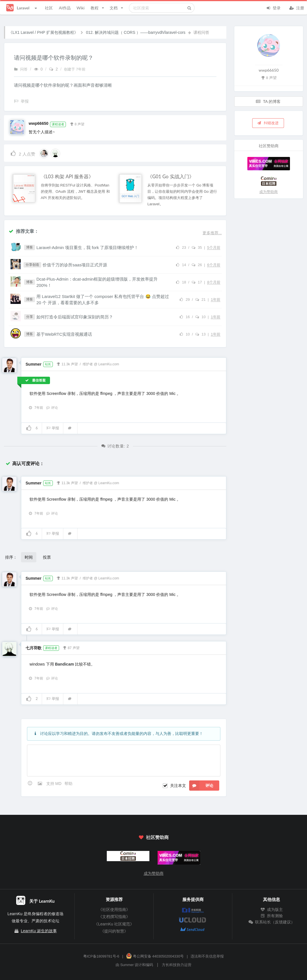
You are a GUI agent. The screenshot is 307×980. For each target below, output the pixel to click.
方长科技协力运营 (177, 965)
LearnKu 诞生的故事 (39, 931)
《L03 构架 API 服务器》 (67, 177)
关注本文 (178, 786)
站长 (48, 364)
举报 (53, 428)
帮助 (68, 784)
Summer (34, 364)
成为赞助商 (269, 192)
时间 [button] (29, 557)
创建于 (75, 69)
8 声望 (77, 124)
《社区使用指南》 (114, 909)
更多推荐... (212, 233)
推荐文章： (24, 231)
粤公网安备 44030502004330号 (155, 956)
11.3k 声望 (67, 364)
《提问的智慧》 (114, 931)
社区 (49, 8)
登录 (273, 7)
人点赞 (23, 153)
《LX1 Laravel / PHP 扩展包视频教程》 (43, 32)
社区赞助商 (153, 837)
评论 (52, 408)
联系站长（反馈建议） (272, 922)
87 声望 (71, 647)
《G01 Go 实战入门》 (171, 177)
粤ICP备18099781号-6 (101, 956)
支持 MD (55, 784)
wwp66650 (38, 123)
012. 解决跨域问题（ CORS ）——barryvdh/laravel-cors (136, 32)
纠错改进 (268, 123)
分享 (30, 317)
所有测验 (272, 916)
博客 (30, 247)
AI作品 (65, 8)
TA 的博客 (268, 101)
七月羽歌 (34, 648)
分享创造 (32, 265)
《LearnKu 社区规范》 (114, 924)
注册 (297, 7)
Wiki (80, 8)
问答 (21, 69)
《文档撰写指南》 (114, 917)
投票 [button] (47, 557)
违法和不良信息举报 (207, 956)
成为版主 (272, 909)
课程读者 (58, 124)
